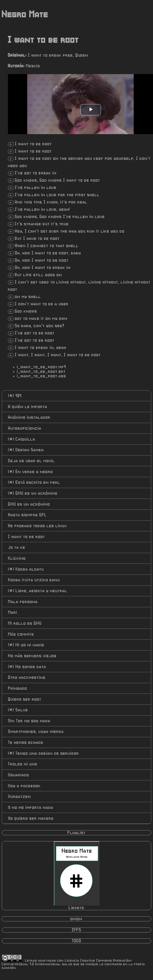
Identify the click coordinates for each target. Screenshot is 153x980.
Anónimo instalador (29, 417)
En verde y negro (31, 472)
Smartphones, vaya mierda (36, 732)
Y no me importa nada (31, 807)
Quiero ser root (25, 699)
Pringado (18, 688)
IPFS (77, 930)
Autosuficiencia (25, 428)
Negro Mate (25, 15)
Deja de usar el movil (32, 461)
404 (15, 396)
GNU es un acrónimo (33, 493)
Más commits (21, 634)
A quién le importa (28, 407)
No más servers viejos (32, 656)
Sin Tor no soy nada (29, 721)
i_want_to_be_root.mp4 (42, 367)
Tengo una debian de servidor (44, 753)
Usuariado (19, 775)
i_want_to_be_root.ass (42, 376)
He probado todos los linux (38, 526)
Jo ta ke (17, 547)
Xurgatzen (20, 797)
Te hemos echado (26, 742)
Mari (13, 612)
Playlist (77, 833)
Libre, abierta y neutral (38, 591)
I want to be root (27, 537)
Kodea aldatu (26, 569)
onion (76, 919)
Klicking (17, 558)
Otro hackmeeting (27, 677)
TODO (77, 941)
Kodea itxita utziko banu (34, 580)
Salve (18, 710)
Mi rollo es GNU (25, 623)
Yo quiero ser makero (31, 818)
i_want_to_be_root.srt (41, 371)
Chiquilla (22, 439)
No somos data (27, 667)
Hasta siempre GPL (28, 515)
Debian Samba (26, 450)
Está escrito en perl (34, 482)
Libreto (77, 876)
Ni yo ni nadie (26, 645)
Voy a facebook (24, 786)
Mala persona (23, 602)
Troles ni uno (23, 764)
